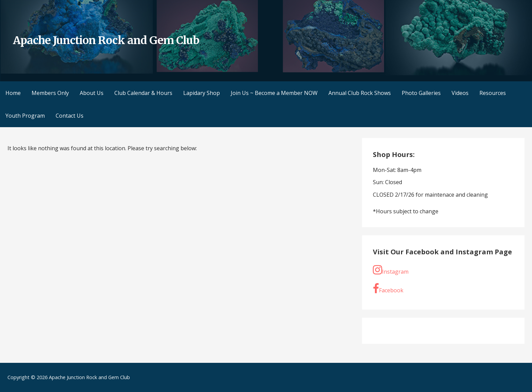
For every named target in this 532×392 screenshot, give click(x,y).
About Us (92, 93)
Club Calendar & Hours (143, 93)
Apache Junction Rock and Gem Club (106, 40)
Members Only (50, 93)
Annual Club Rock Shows (360, 93)
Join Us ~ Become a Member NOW (274, 93)
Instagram (391, 270)
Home (13, 93)
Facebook (388, 289)
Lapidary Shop (202, 93)
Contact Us (70, 116)
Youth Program (25, 116)
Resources (493, 93)
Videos (460, 93)
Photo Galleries (421, 93)
